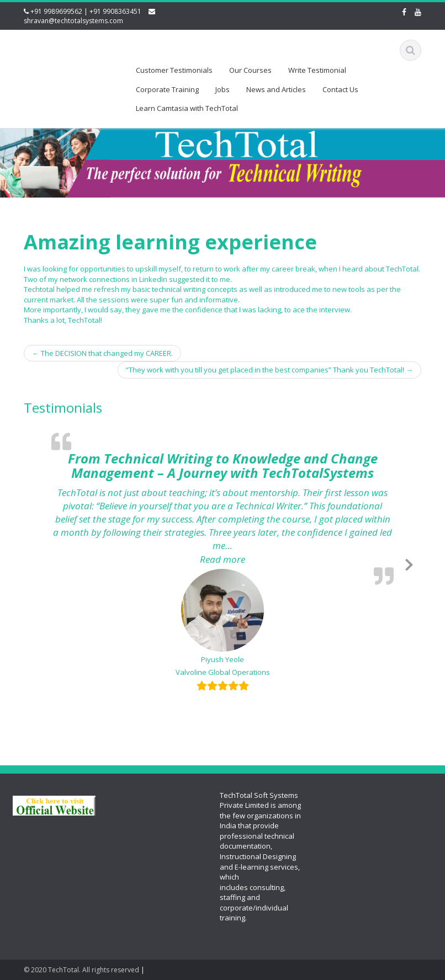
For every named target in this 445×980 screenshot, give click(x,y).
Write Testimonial (317, 70)
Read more (297, 559)
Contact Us (340, 89)
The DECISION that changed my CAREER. (102, 353)
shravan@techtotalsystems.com (73, 21)
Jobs (223, 89)
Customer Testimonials (174, 70)
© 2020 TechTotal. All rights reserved (81, 970)
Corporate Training (167, 89)
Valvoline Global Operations (223, 672)
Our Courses (250, 70)
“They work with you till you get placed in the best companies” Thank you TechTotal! (269, 370)
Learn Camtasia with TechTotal (187, 108)
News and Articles (276, 89)
